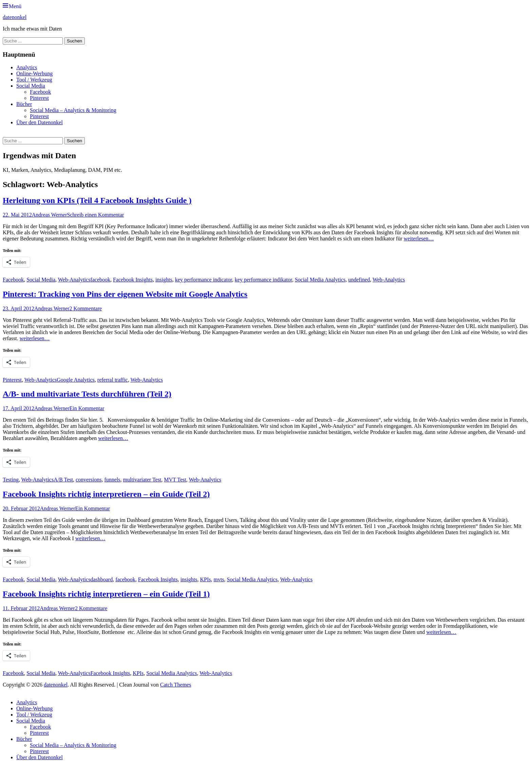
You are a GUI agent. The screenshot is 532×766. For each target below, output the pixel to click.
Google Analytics (76, 380)
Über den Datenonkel (40, 122)
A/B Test (63, 480)
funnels (112, 480)
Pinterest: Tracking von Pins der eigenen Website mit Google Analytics (125, 294)
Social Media (31, 86)
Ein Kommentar (87, 408)
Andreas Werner (50, 215)
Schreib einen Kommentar (95, 215)
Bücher (24, 104)
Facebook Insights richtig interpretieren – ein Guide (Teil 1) (106, 594)
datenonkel (15, 17)
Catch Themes (176, 685)
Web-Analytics (74, 280)
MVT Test (175, 480)
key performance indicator (204, 280)
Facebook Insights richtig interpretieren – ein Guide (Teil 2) (106, 494)
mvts (219, 579)
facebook (100, 280)
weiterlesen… (419, 239)
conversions (89, 480)
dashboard (101, 579)
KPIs (205, 579)
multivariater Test (142, 480)
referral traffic (113, 380)
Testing (11, 480)
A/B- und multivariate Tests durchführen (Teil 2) (87, 394)
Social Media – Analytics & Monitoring (73, 110)
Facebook (40, 92)
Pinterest (39, 98)
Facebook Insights (133, 280)
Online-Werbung (34, 74)
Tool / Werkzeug (34, 80)
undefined (359, 280)
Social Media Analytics (320, 280)
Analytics (27, 67)
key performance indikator (263, 280)
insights (164, 280)
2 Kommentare (86, 308)
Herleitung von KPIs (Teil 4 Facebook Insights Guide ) (97, 200)
